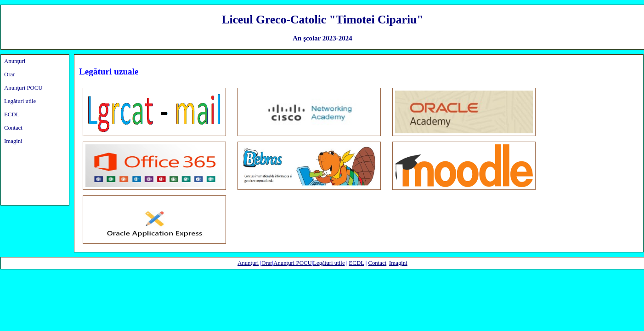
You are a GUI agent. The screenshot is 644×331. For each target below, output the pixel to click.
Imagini (13, 141)
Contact (13, 128)
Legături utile (20, 101)
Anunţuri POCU (23, 88)
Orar (9, 74)
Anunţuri (15, 61)
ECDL (12, 114)
